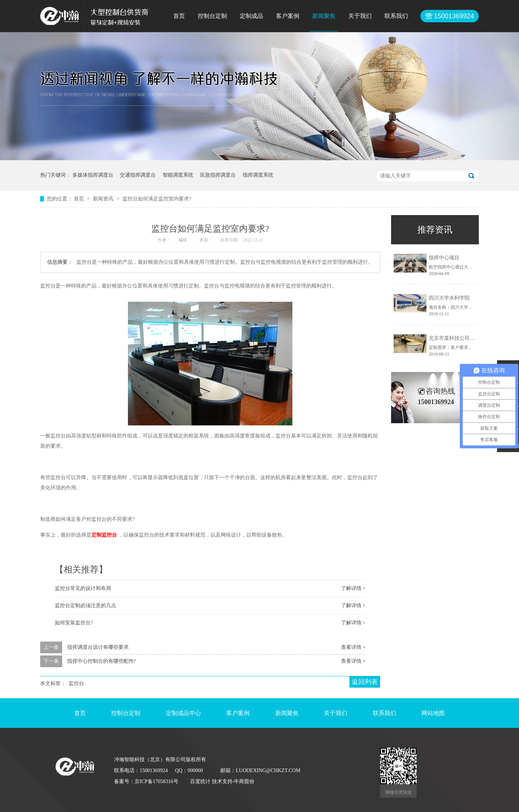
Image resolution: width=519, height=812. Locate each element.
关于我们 (360, 16)
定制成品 (251, 16)
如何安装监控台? (74, 623)
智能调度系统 (178, 175)
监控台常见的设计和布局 (83, 588)
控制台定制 (212, 16)
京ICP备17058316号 (156, 781)
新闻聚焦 (324, 16)
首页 (179, 16)
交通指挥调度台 (138, 175)
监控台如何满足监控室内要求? (157, 199)
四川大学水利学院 (449, 298)
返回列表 (365, 682)
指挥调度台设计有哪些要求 (98, 647)
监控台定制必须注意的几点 (86, 606)
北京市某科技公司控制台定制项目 (467, 338)
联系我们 (396, 16)
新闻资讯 (104, 199)
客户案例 (288, 16)
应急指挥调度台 (218, 175)
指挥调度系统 (258, 175)
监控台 (76, 683)
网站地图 (433, 713)
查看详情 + (353, 647)
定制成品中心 (183, 713)
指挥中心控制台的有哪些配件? (102, 661)
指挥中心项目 (444, 258)
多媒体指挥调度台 (93, 175)
